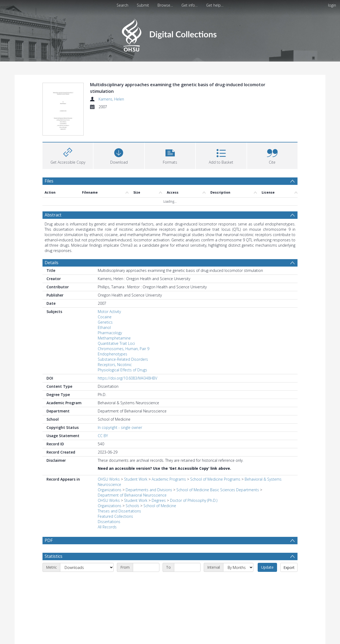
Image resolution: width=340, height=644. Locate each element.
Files (49, 181)
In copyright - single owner (120, 427)
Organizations (110, 490)
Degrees (159, 500)
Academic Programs (169, 479)
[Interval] (238, 580)
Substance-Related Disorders (123, 359)
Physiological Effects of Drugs (122, 370)
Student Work (136, 479)
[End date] (187, 580)
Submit (143, 5)
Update (267, 580)
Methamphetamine (114, 338)
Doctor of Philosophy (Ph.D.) (194, 500)
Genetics (105, 322)
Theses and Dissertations (119, 511)
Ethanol (104, 327)
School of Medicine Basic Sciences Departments (218, 490)
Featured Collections (115, 516)
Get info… (190, 5)
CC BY (103, 436)
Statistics (54, 569)
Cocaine (105, 317)
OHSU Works (109, 479)
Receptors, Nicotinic (115, 365)
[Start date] (146, 580)
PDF (49, 540)
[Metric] (87, 580)
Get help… (215, 5)
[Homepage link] (170, 34)
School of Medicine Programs (215, 479)
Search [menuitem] (122, 5)
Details (52, 263)
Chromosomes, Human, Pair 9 (124, 349)
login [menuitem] (332, 5)
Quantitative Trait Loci (116, 343)
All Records (107, 527)
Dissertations (109, 522)
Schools (132, 506)
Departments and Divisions (149, 490)
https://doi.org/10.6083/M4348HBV (127, 378)
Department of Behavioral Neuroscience (132, 495)
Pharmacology (110, 333)
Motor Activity (109, 312)
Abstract (53, 215)
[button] (170, 155)
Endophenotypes (112, 354)
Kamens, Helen (111, 99)
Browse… (165, 5)
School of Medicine (160, 506)
